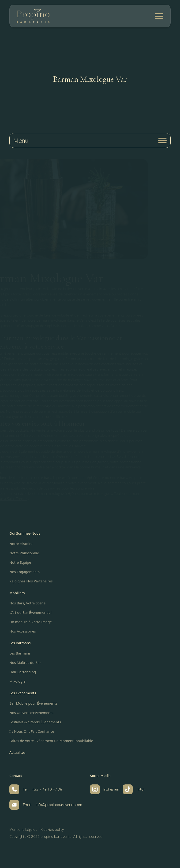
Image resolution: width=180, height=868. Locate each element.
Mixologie (17, 681)
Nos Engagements (24, 572)
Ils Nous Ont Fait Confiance (32, 731)
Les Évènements (23, 693)
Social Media (100, 776)
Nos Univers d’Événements (31, 713)
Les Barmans (20, 643)
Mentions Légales (23, 829)
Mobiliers (17, 593)
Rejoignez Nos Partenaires (31, 581)
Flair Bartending (23, 672)
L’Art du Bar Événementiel (30, 612)
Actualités (17, 752)
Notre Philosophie (24, 553)
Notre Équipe (20, 562)
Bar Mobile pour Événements (33, 703)
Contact (16, 776)
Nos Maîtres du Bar (25, 662)
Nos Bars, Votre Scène (27, 603)
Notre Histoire (21, 544)
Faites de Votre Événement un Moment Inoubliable (51, 741)
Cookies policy (52, 829)
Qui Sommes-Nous (25, 533)
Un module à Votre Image (31, 622)
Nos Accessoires (23, 631)
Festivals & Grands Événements (35, 722)
